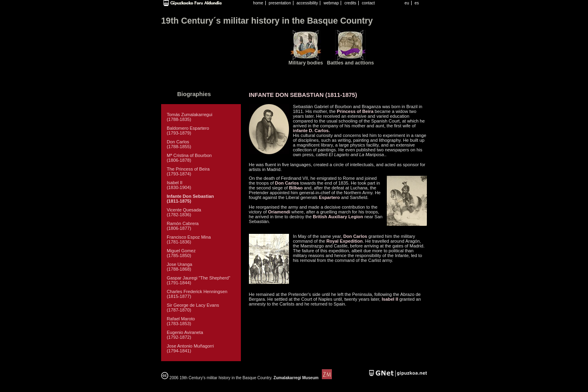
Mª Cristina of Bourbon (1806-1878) (189, 158)
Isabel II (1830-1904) (179, 185)
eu (407, 3)
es (417, 3)
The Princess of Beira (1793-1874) (188, 171)
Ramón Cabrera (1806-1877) (183, 226)
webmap (331, 3)
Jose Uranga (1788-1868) (179, 267)
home (258, 3)
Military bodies (306, 63)
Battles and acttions (351, 63)
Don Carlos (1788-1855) (179, 144)
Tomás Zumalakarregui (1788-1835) (190, 117)
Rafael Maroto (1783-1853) (181, 321)
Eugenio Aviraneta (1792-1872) (185, 335)
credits (350, 3)
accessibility (307, 3)
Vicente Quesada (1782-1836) (184, 212)
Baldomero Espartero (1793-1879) (188, 131)
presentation (280, 3)
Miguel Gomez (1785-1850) (181, 253)
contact (369, 3)
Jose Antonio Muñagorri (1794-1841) (190, 348)
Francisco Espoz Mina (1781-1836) (189, 239)
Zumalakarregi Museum (302, 378)
